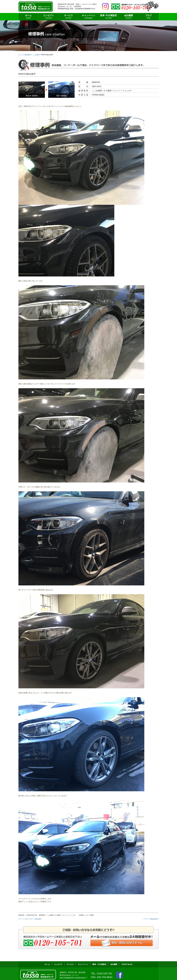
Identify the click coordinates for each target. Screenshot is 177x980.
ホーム (28, 17)
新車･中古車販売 (108, 17)
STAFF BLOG (127, 964)
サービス (69, 17)
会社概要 (129, 17)
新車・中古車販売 (99, 964)
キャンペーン (89, 17)
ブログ (149, 17)
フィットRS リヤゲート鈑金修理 (30, 919)
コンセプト (48, 17)
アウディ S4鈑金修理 (150, 919)
